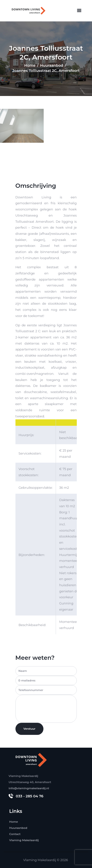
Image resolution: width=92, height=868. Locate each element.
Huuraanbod (52, 65)
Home (30, 65)
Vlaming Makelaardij (40, 860)
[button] (79, 11)
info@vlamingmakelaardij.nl (29, 788)
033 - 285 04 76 (29, 796)
